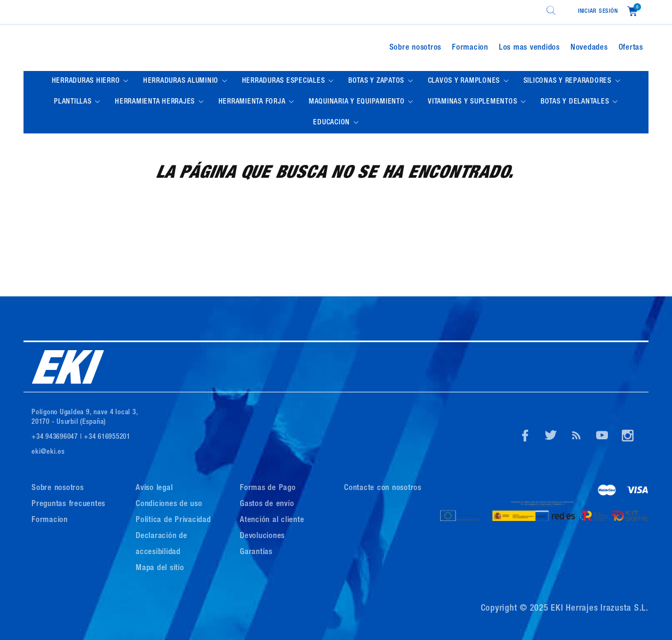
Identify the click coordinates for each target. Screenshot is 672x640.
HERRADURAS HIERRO (87, 81)
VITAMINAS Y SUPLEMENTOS (474, 102)
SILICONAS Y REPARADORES (569, 81)
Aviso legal (154, 488)
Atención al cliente (272, 520)
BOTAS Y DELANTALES (576, 102)
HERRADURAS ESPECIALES (285, 81)
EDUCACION (333, 123)
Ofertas (631, 48)
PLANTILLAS (74, 102)
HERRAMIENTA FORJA (253, 102)
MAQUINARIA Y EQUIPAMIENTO (358, 102)
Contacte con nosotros (383, 488)
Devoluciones (262, 536)
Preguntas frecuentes (68, 504)
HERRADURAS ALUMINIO (182, 81)
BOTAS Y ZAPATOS (377, 81)
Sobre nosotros (416, 48)
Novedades (589, 48)
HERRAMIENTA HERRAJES (156, 102)
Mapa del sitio (160, 568)
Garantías (256, 552)
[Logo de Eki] (128, 48)
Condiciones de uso (169, 504)
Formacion (470, 48)
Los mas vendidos (529, 48)
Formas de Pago (268, 488)
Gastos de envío (267, 504)
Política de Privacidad (173, 520)
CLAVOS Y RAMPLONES (465, 81)
